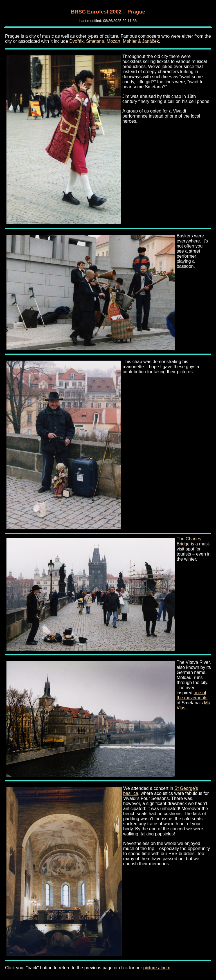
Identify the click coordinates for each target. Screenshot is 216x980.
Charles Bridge (189, 541)
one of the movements (192, 695)
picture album (157, 968)
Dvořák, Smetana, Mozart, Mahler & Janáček (114, 41)
